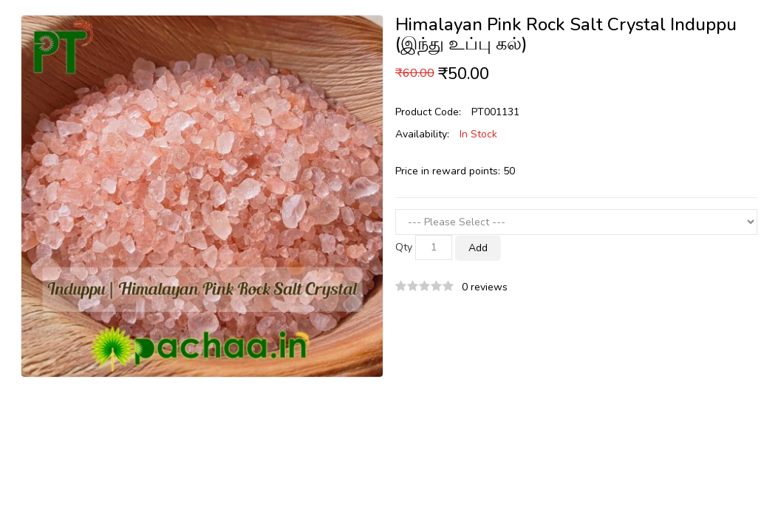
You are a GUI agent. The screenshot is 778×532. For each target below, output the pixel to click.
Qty (404, 247)
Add (478, 248)
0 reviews (485, 287)
